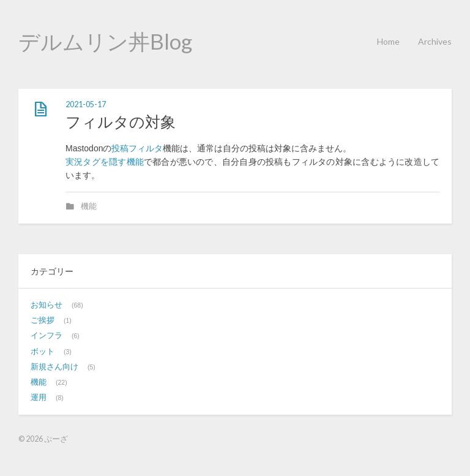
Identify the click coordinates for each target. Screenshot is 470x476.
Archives (435, 41)
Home (388, 41)
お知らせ (47, 305)
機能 (89, 206)
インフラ (47, 336)
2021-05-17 (86, 104)
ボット (43, 352)
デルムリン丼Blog (105, 41)
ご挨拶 (43, 320)
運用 (39, 398)
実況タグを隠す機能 (105, 162)
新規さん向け (54, 367)
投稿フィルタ (137, 148)
